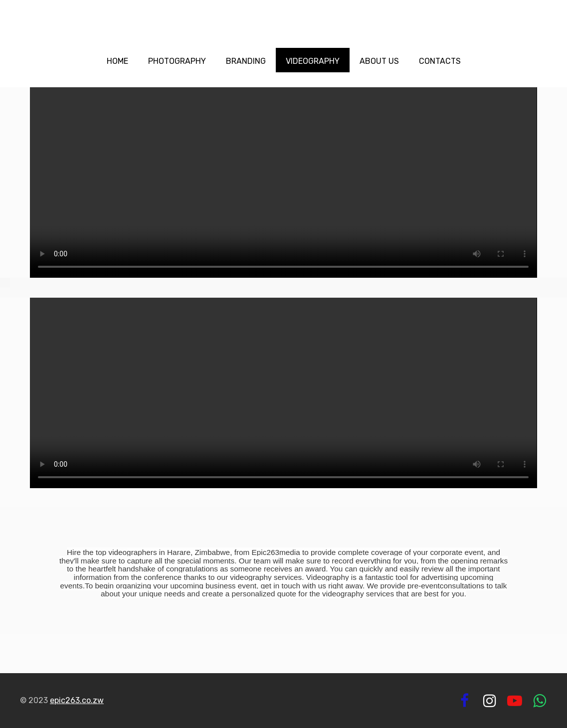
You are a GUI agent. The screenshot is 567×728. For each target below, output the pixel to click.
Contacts (440, 61)
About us (379, 61)
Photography (177, 61)
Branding (246, 61)
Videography (313, 61)
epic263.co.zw (77, 700)
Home (117, 61)
